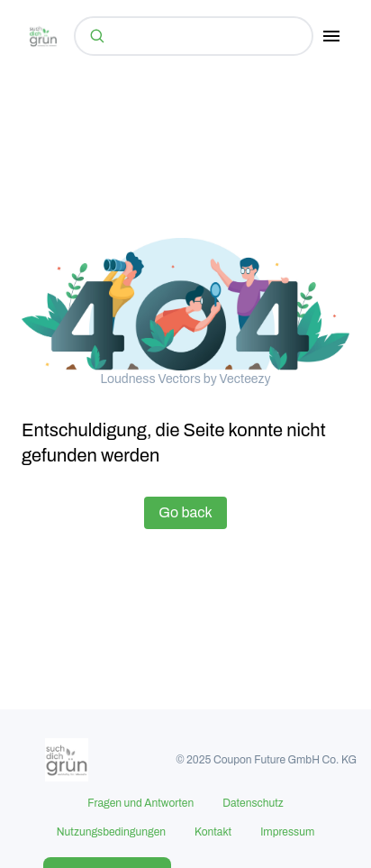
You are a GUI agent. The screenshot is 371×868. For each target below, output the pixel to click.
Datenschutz (253, 803)
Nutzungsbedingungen (111, 832)
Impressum (287, 832)
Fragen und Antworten (140, 803)
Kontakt (213, 832)
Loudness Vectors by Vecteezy (185, 379)
